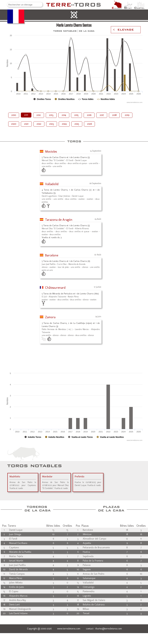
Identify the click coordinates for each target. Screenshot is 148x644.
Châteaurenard (55, 288)
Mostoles (51, 152)
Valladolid (52, 184)
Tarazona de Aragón (59, 220)
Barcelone (52, 255)
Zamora (50, 317)
